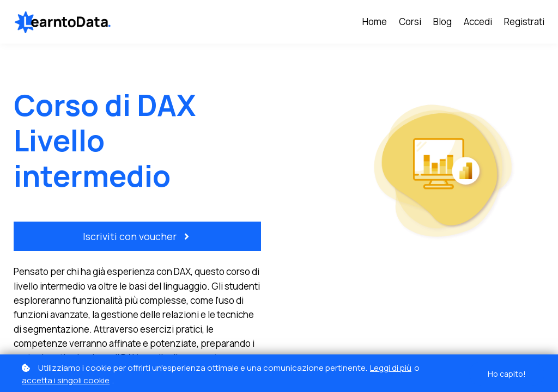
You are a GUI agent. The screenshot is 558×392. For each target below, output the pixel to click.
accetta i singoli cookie (66, 380)
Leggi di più (391, 368)
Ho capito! (507, 374)
